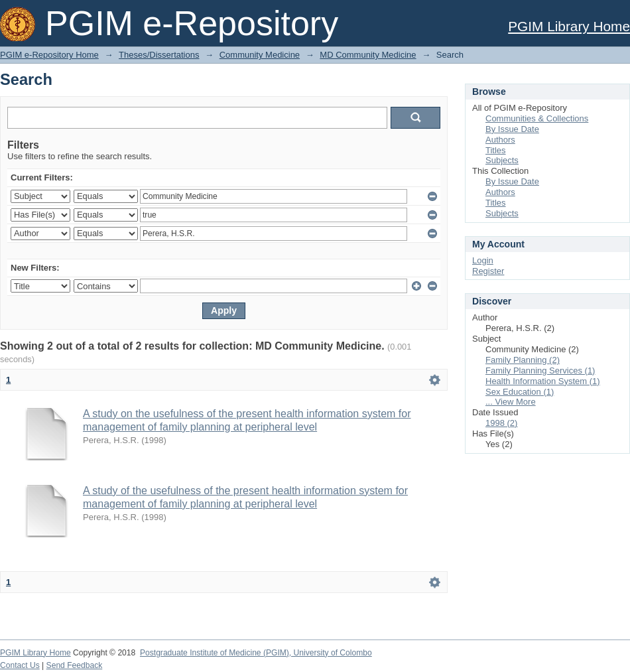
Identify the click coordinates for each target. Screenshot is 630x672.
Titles (496, 150)
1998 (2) (501, 423)
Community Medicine (260, 55)
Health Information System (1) (543, 381)
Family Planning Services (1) (540, 370)
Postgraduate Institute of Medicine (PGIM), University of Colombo (256, 653)
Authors (500, 140)
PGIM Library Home (569, 26)
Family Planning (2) (523, 360)
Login (483, 260)
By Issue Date (512, 129)
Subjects (502, 160)
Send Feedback (75, 665)
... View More (511, 402)
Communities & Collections (537, 118)
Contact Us (20, 665)
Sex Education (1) (520, 392)
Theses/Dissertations (159, 55)
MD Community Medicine (368, 55)
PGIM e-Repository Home (49, 55)
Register (488, 271)
